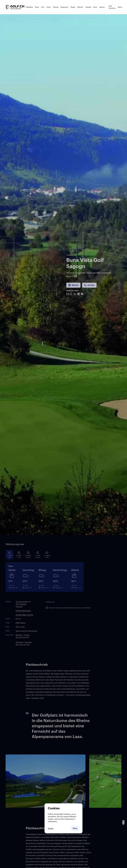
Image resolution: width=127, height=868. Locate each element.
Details (51, 828)
